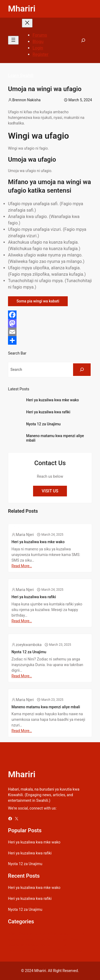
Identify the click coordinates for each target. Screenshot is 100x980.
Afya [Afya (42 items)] (12, 934)
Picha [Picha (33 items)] (62, 945)
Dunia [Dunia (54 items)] (80, 934)
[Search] (82, 370)
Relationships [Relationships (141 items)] (19, 951)
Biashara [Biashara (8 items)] (25, 934)
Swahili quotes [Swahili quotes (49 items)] (70, 951)
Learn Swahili (21, 75)
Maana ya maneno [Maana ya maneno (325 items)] (23, 945)
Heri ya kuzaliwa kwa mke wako (53, 400)
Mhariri (22, 9)
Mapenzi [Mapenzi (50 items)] (48, 945)
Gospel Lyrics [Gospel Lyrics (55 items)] (33, 939)
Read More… (22, 566)
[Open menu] (13, 40)
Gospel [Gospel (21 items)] (14, 939)
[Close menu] (27, 23)
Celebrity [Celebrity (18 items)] (65, 934)
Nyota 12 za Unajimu (43, 424)
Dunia (12, 636)
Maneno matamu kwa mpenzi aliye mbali (55, 438)
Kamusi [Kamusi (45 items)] (52, 939)
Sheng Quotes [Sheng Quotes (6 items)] (44, 951)
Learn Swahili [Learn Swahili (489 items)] (72, 939)
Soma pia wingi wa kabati (38, 301)
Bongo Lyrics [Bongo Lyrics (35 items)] (45, 934)
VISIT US (50, 491)
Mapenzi (14, 526)
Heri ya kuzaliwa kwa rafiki (48, 412)
